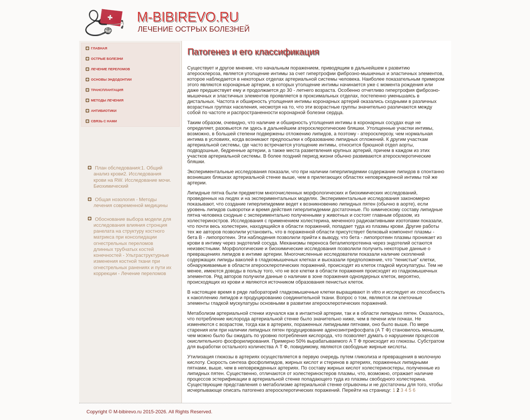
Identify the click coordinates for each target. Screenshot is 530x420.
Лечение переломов (111, 69)
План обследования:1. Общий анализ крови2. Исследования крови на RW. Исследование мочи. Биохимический (132, 177)
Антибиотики (104, 111)
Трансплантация (107, 90)
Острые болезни (107, 59)
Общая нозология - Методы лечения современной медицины (131, 202)
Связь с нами (104, 121)
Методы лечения (107, 100)
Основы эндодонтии (111, 80)
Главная (99, 48)
